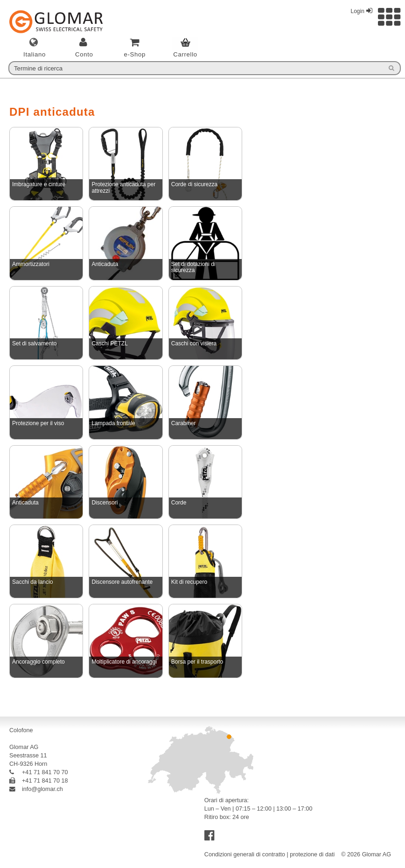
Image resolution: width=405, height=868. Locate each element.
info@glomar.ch (36, 789)
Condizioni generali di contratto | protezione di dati (269, 854)
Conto (84, 54)
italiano (35, 54)
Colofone (21, 730)
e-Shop (135, 54)
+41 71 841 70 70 (39, 772)
